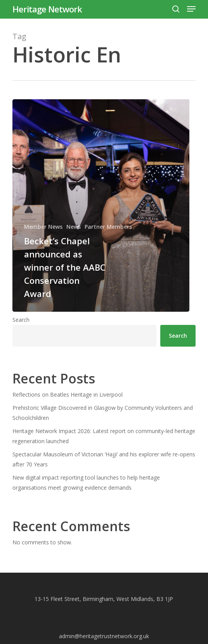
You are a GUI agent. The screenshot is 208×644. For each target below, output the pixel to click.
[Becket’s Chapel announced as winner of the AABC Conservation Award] (101, 205)
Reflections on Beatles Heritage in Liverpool (68, 395)
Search (21, 320)
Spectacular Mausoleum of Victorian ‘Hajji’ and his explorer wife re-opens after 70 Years (104, 459)
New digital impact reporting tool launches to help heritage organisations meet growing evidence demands (86, 483)
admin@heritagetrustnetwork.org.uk (104, 636)
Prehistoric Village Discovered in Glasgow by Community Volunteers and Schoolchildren (103, 413)
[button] (191, 9)
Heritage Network (47, 9)
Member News (43, 227)
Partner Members (108, 227)
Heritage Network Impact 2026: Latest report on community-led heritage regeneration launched (104, 436)
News (74, 227)
